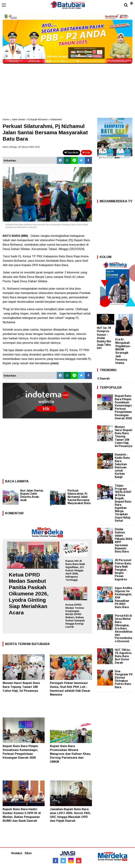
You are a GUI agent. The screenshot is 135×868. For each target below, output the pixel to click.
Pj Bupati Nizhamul (38, 119)
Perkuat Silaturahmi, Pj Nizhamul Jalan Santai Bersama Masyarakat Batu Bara (70, 498)
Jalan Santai (18, 119)
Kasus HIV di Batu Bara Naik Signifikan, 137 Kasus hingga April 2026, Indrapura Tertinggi (75, 570)
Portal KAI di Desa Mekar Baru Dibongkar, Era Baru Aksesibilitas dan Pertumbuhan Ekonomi (124, 628)
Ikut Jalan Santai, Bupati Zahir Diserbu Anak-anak (32, 495)
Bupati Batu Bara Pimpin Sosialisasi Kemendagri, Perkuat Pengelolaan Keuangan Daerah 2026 (123, 407)
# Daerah (103, 379)
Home (6, 119)
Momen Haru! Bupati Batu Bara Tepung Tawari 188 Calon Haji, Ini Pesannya (21, 687)
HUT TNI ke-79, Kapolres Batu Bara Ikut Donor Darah (123, 656)
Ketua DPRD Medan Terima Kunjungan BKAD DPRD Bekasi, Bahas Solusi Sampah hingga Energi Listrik (75, 616)
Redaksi (17, 853)
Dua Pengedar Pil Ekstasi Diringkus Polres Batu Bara (124, 679)
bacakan (71, 152)
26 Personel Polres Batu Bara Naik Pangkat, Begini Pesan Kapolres (123, 570)
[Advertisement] (67, 90)
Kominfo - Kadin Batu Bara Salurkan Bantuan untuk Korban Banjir (122, 466)
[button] (131, 2)
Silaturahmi (56, 119)
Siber (28, 853)
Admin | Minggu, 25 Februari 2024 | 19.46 (21, 147)
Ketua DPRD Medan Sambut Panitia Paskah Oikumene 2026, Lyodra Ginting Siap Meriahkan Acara (29, 594)
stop (86, 152)
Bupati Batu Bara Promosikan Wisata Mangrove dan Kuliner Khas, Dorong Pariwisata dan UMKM (70, 754)
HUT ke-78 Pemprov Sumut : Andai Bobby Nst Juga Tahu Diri (104, 338)
